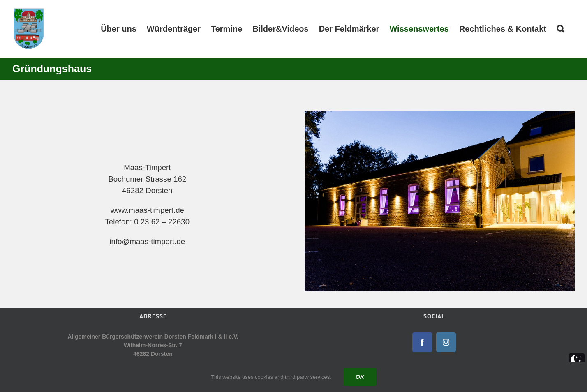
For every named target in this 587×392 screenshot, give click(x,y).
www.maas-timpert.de (147, 210)
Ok (360, 377)
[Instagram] (446, 342)
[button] (560, 29)
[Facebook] (422, 342)
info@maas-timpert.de (147, 241)
